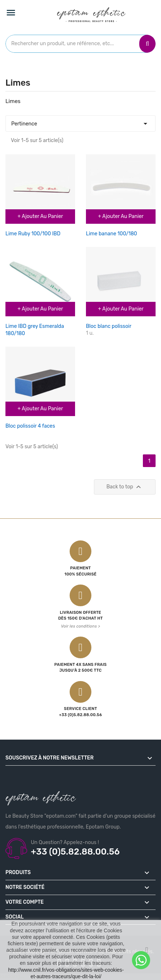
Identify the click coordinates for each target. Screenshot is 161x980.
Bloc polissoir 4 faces (30, 426)
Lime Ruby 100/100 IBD (33, 234)
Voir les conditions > (80, 626)
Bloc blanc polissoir (109, 326)
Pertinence (80, 122)
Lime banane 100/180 (112, 234)
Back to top (125, 487)
